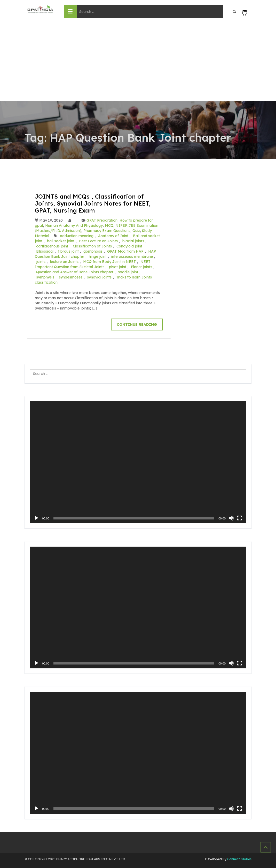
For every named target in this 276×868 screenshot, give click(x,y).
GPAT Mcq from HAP (125, 251)
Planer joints (141, 266)
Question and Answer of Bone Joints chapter (75, 271)
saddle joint (128, 271)
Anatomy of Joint (113, 235)
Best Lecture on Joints (98, 240)
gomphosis (93, 251)
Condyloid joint (129, 246)
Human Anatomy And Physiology (74, 225)
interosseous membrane (132, 256)
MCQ (109, 225)
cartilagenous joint (52, 246)
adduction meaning (77, 235)
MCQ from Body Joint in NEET (109, 261)
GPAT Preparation (102, 220)
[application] (138, 462)
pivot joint (118, 266)
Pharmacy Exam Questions (107, 230)
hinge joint (98, 256)
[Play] (36, 518)
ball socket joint (61, 240)
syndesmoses (71, 277)
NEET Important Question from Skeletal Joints (93, 264)
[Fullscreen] (240, 518)
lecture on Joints (64, 261)
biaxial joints (133, 240)
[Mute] (231, 518)
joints (41, 261)
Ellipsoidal (45, 251)
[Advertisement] (138, 62)
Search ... (30, 369)
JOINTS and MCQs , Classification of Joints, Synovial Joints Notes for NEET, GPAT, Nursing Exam (95, 203)
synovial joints (99, 277)
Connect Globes (239, 859)
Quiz (136, 230)
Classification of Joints (92, 246)
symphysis (45, 277)
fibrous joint (68, 251)
